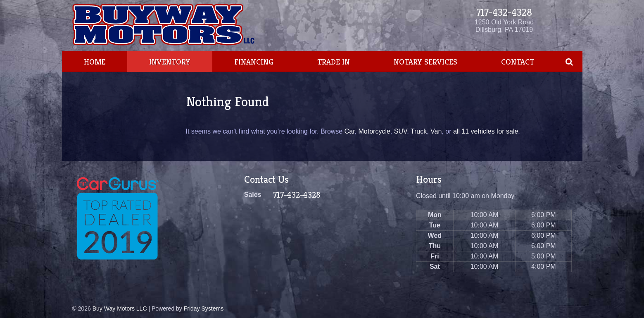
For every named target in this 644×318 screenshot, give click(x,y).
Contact (518, 62)
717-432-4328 (504, 12)
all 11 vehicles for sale (486, 131)
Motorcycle (374, 131)
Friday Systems (204, 308)
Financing (254, 62)
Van (436, 131)
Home (95, 62)
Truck (419, 131)
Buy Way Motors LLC (120, 308)
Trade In (334, 62)
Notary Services (425, 62)
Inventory (170, 62)
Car (350, 131)
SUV (400, 131)
